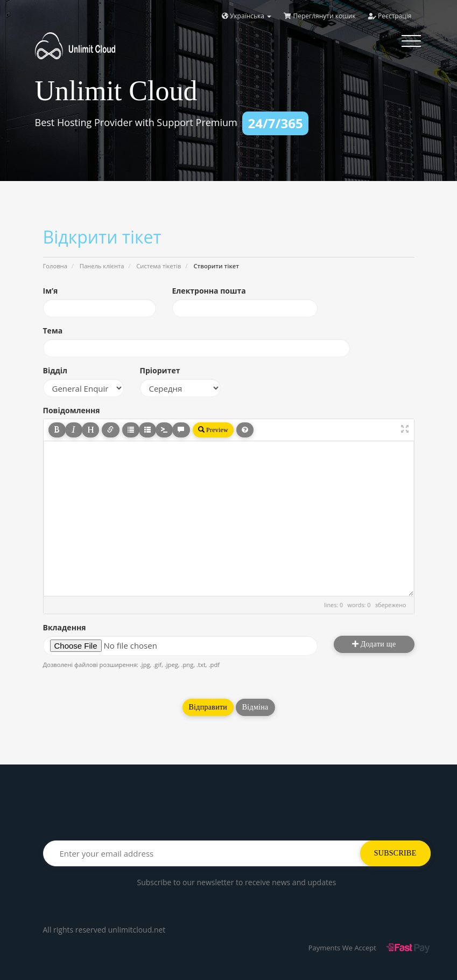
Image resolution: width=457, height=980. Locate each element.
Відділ (55, 370)
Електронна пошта (209, 291)
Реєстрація (390, 16)
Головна (55, 266)
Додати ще (374, 644)
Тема (53, 331)
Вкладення (65, 627)
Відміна (255, 707)
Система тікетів (159, 266)
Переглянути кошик (319, 16)
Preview (213, 430)
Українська (247, 16)
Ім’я (51, 291)
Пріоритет (160, 370)
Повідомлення (72, 410)
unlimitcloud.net (137, 930)
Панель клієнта (102, 266)
